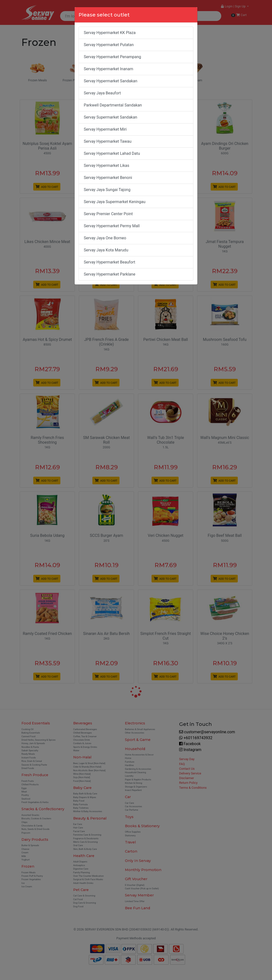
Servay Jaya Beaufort (102, 93)
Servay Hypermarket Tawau (108, 141)
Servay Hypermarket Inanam (108, 69)
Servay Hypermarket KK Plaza (110, 33)
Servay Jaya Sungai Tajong (107, 190)
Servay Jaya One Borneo (105, 238)
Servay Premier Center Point (108, 214)
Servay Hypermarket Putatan (109, 45)
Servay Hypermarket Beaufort (110, 262)
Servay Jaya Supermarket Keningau (115, 202)
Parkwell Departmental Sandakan (113, 105)
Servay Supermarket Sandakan (110, 117)
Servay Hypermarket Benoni (108, 178)
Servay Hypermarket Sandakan (110, 81)
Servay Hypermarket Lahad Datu (112, 153)
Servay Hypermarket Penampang (112, 57)
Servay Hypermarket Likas (107, 166)
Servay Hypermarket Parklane (110, 274)
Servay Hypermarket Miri (105, 129)
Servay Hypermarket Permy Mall (112, 226)
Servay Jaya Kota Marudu (106, 250)
